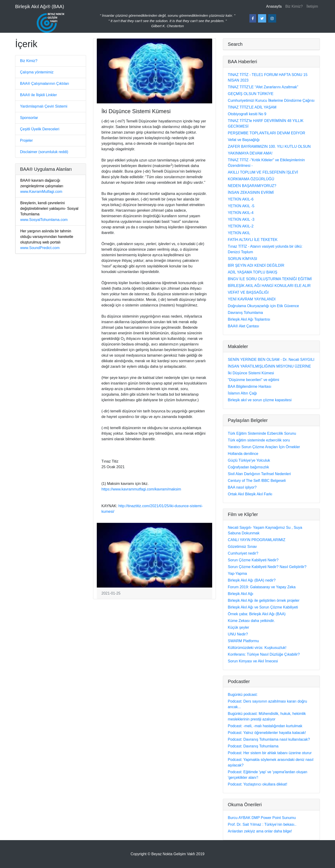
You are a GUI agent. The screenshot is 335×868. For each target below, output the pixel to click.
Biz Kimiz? (294, 6)
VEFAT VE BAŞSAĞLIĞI (248, 292)
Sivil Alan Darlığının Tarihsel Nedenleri (259, 474)
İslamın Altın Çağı (242, 393)
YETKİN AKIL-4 (241, 213)
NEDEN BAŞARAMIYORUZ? (252, 186)
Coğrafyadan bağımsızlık (248, 467)
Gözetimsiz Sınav (242, 547)
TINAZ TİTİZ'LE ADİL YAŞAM (252, 107)
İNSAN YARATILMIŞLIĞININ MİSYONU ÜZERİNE (269, 366)
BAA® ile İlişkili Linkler (39, 95)
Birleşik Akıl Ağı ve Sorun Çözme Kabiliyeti (263, 607)
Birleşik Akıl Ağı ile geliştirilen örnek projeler (264, 600)
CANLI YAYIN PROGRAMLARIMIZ (256, 540)
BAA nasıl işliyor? (242, 487)
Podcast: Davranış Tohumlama (253, 746)
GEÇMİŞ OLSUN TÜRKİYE (251, 94)
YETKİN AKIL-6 (241, 199)
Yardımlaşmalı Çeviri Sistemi (44, 106)
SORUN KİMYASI (242, 259)
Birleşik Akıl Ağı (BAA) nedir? (252, 580)
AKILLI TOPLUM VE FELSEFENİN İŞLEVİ (263, 172)
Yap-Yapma (237, 574)
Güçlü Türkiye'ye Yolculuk (249, 460)
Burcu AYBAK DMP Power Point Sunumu (262, 818)
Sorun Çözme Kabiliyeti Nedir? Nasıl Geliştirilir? (267, 567)
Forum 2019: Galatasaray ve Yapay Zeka (262, 587)
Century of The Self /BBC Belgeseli (257, 481)
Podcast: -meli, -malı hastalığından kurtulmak (265, 726)
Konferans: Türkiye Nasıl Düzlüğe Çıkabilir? (264, 654)
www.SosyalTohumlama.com (49, 211)
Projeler (26, 140)
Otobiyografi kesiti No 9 (247, 114)
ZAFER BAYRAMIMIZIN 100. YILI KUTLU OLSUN (269, 146)
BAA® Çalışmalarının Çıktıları (45, 84)
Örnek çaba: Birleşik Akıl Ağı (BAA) (257, 614)
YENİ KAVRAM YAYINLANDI (252, 299)
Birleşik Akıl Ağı (240, 594)
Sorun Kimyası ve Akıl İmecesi (253, 661)
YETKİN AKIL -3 (241, 219)
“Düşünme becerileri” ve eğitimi (253, 380)
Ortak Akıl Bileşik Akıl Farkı (250, 494)
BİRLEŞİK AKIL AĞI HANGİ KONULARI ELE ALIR (269, 286)
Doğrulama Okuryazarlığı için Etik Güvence (263, 306)
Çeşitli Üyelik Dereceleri (40, 129)
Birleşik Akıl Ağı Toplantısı (249, 319)
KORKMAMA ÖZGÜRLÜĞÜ (251, 179)
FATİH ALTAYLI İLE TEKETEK (253, 240)
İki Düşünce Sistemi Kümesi (251, 373)
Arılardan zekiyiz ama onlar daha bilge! (260, 831)
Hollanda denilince (243, 454)
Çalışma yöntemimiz (37, 72)
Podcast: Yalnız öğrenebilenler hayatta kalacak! (267, 733)
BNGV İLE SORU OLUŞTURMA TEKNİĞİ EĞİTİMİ (270, 279)
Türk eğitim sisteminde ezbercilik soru (259, 440)
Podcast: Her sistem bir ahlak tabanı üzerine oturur (270, 753)
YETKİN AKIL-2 (241, 226)
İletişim (312, 6)
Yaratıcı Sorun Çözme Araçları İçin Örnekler (264, 447)
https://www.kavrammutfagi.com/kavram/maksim (141, 489)
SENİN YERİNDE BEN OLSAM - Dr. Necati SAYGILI (271, 360)
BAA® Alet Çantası (243, 326)
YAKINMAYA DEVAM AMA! (250, 153)
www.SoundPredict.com (47, 239)
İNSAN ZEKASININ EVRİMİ (251, 192)
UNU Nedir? (238, 634)
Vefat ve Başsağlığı (244, 140)
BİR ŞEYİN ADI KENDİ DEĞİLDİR (256, 265)
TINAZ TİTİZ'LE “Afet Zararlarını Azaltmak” (263, 87)
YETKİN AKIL (239, 233)
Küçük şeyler (238, 627)
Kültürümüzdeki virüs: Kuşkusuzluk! (257, 648)
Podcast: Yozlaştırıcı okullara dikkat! (257, 784)
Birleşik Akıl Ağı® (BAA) (40, 7)
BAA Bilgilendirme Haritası (250, 386)
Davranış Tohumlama (245, 313)
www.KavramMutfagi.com (42, 186)
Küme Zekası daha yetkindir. (251, 621)
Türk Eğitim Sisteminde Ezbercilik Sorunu (262, 433)
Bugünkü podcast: (243, 695)
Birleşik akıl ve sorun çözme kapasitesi (260, 400)
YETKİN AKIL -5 (241, 206)
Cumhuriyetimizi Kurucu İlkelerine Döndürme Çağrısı (271, 100)
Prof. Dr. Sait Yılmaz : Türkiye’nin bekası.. (262, 824)
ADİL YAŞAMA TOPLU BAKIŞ (253, 272)
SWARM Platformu (243, 641)
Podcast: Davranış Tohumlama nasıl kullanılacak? (269, 739)
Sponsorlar (29, 118)
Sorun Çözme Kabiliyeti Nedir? (253, 560)
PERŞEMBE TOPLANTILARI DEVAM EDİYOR (266, 133)
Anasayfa (275, 6)
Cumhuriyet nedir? (243, 553)
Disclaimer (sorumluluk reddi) (44, 152)
